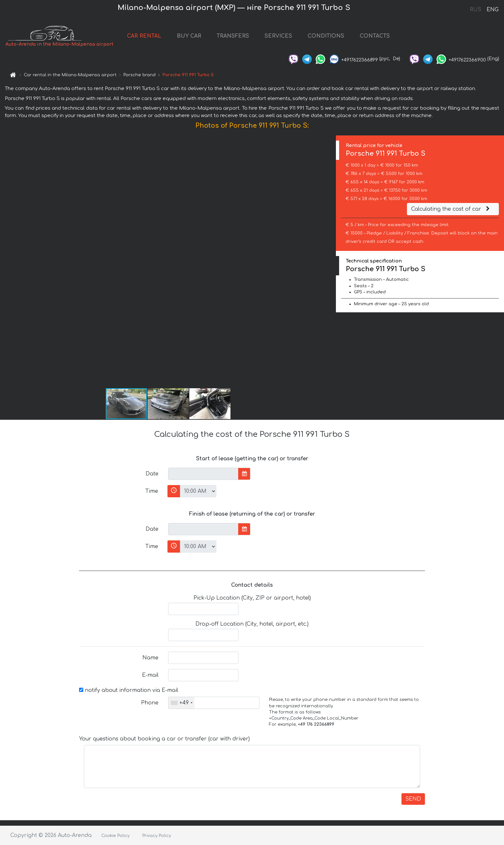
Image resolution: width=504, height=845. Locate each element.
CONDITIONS (326, 36)
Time (152, 491)
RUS (476, 10)
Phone (150, 703)
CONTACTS (375, 36)
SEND (413, 799)
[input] (203, 474)
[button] (330, 262)
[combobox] (181, 703)
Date (152, 474)
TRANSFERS (233, 36)
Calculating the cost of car (451, 209)
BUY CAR (189, 36)
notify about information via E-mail (129, 690)
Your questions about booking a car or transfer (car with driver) (164, 739)
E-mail (150, 675)
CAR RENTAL (144, 36)
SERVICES (278, 36)
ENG (492, 10)
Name (150, 658)
